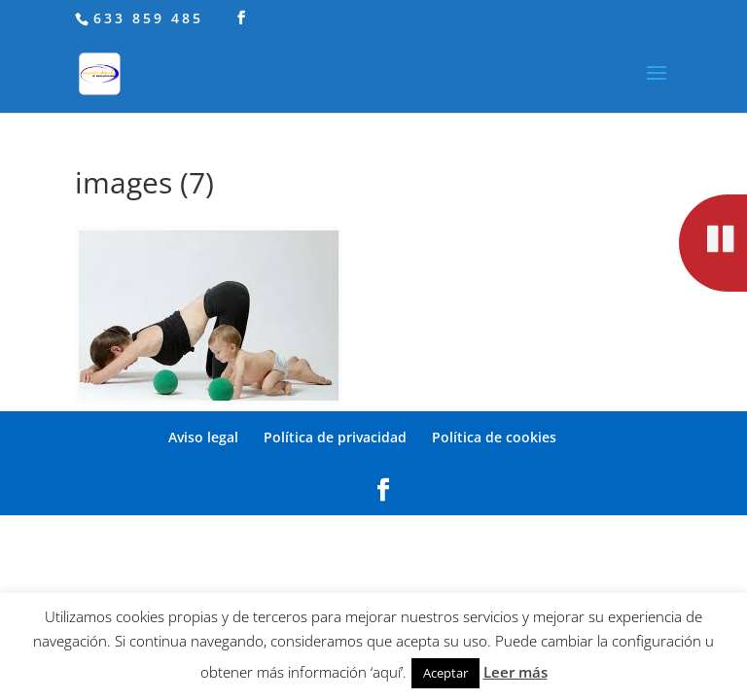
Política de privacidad (335, 437)
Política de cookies (494, 437)
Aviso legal (203, 437)
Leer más (516, 672)
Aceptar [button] (445, 673)
